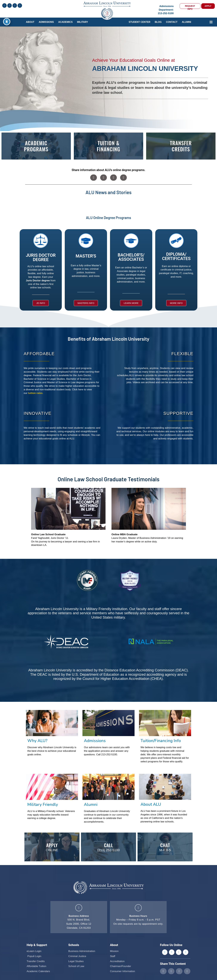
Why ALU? (37, 741)
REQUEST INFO (190, 7)
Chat (165, 845)
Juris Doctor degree (38, 281)
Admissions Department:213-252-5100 (166, 10)
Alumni (186, 22)
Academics (65, 22)
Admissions (95, 741)
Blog (158, 22)
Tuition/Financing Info (161, 741)
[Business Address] (79, 909)
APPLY (208, 6)
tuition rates (35, 393)
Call (108, 845)
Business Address (79, 918)
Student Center (139, 22)
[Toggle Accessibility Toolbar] (7, 22)
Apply (52, 845)
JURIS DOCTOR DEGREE (41, 257)
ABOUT (30, 22)
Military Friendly (43, 805)
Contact (172, 22)
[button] (94, 178)
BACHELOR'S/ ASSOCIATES (131, 257)
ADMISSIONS (46, 22)
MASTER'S (86, 256)
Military (82, 22)
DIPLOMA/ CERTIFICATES (176, 256)
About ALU (151, 804)
